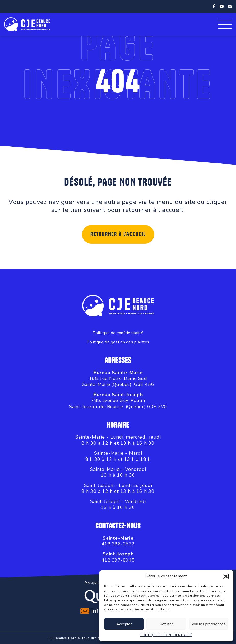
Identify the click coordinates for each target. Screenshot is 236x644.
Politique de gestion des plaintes (118, 342)
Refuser (166, 624)
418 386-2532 (118, 544)
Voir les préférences (209, 624)
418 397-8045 (118, 560)
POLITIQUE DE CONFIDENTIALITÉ (166, 635)
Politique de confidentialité (118, 333)
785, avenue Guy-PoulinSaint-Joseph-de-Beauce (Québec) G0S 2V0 (118, 403)
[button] (226, 576)
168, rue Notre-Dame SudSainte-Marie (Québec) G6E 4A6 (118, 381)
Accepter (124, 624)
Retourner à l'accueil (118, 234)
